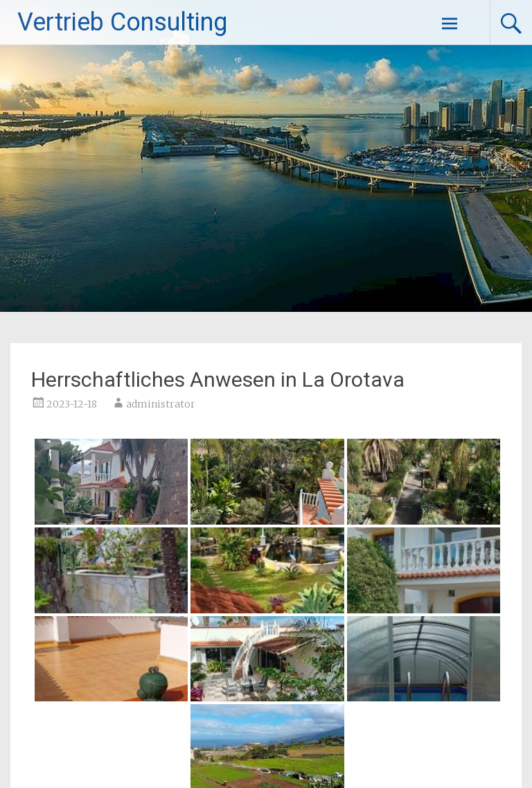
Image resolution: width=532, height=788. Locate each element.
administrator (161, 404)
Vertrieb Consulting (122, 22)
